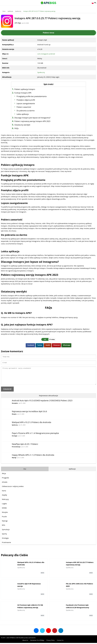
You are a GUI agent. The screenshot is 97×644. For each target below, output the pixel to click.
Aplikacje (10, 11)
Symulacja (6, 533)
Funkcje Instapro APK (25, 93)
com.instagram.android (46, 54)
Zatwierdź (7, 392)
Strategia (15, 439)
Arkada (5, 485)
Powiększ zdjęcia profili (28, 100)
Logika (4, 507)
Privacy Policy (83, 641)
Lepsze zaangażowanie (28, 103)
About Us (58, 641)
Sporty (4, 537)
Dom (4, 11)
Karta (4, 494)
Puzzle (4, 520)
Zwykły (5, 498)
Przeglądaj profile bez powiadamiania (33, 96)
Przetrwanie (7, 546)
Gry (25, 472)
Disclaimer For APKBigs (70, 641)
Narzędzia (15, 406)
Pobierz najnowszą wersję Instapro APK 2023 (34, 121)
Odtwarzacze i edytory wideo (13, 490)
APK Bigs (19, 23)
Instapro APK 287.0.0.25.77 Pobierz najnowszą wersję (39, 11)
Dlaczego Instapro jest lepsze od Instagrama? (34, 118)
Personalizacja (16, 450)
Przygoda (6, 481)
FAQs (18, 128)
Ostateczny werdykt (24, 125)
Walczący (5, 502)
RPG (4, 528)
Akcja (4, 477)
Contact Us (93, 641)
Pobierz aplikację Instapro (27, 89)
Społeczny (18, 11)
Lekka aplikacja (24, 114)
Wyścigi (14, 461)
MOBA (4, 511)
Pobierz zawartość (26, 107)
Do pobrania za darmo (27, 111)
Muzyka (14, 417)
